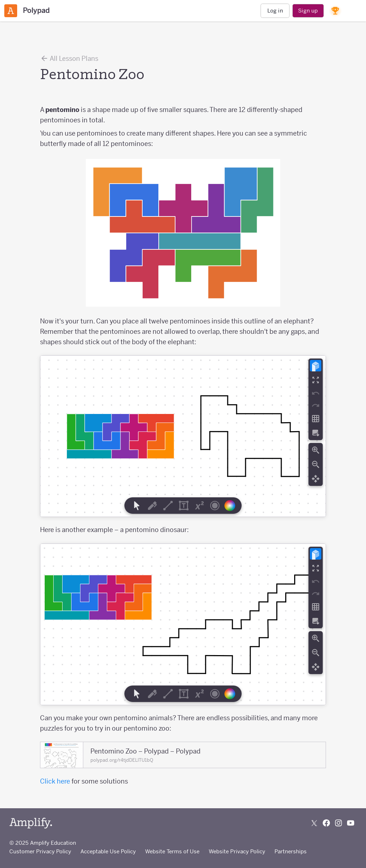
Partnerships (291, 851)
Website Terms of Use (172, 851)
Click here (55, 781)
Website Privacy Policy (237, 851)
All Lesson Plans (69, 58)
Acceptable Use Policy (108, 851)
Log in (275, 11)
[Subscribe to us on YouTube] (351, 823)
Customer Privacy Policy (40, 851)
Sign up (308, 11)
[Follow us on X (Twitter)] (314, 823)
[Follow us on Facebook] (326, 823)
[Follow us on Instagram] (338, 823)
